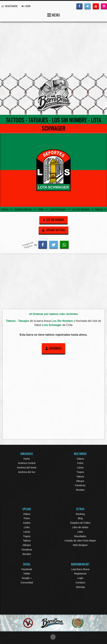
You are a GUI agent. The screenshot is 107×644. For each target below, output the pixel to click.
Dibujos (80, 481)
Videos (80, 459)
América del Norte (27, 468)
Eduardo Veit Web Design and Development (53, 637)
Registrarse (80, 574)
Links (27, 527)
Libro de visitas (80, 527)
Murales (80, 490)
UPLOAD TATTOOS (53, 230)
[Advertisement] (53, 47)
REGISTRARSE (10, 6)
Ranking (80, 514)
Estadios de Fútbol (80, 523)
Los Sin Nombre (81, 209)
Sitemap (80, 587)
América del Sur (23, 209)
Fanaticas (80, 485)
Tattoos (80, 477)
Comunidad (27, 583)
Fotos (80, 463)
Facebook (27, 569)
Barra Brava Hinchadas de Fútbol (54, 94)
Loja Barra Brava (80, 569)
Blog (80, 518)
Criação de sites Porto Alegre (80, 541)
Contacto (80, 583)
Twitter (27, 574)
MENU (54, 15)
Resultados (80, 536)
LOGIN (26, 6)
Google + (27, 578)
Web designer (80, 545)
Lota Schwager (58, 209)
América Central (27, 463)
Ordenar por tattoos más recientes (54, 314)
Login (80, 578)
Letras (80, 468)
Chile (41, 209)
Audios (27, 523)
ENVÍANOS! (53, 348)
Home (5, 209)
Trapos (80, 472)
